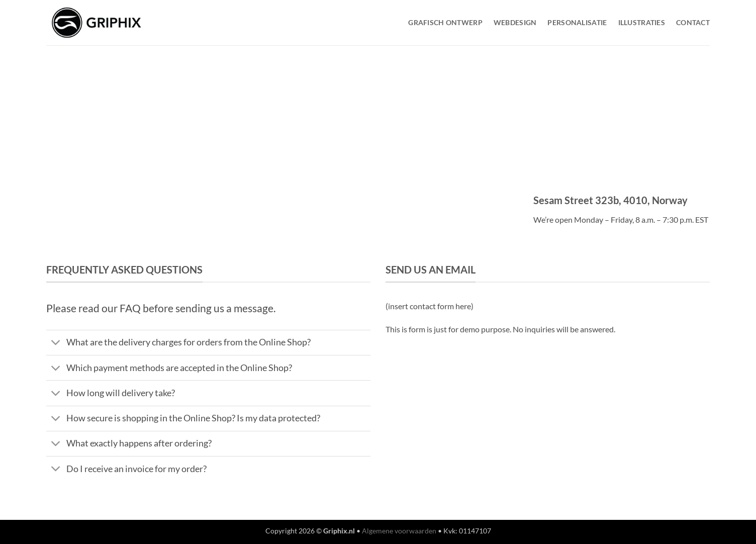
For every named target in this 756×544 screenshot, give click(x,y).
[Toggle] (56, 344)
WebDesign (515, 22)
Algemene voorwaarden (399, 531)
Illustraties (642, 22)
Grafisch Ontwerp (445, 22)
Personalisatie (577, 22)
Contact (693, 22)
